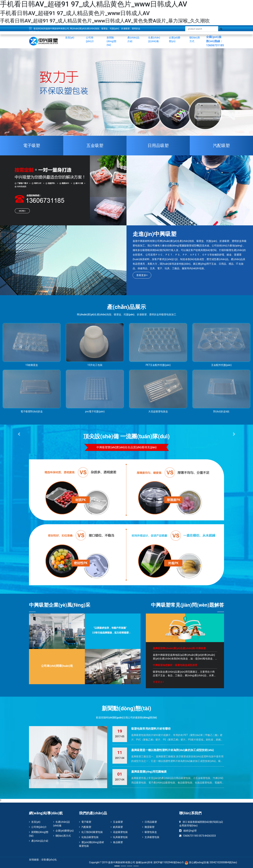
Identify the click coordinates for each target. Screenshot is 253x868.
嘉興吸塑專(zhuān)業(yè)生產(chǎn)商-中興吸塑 (179, 648)
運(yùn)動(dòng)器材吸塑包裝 (92, 844)
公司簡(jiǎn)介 (90, 39)
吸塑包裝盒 (150, 832)
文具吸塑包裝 (151, 837)
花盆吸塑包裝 (119, 832)
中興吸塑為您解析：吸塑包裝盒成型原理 (175, 665)
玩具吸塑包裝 (119, 837)
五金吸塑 (95, 146)
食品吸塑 (117, 842)
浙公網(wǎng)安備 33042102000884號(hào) (211, 862)
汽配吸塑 (85, 827)
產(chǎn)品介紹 (133, 39)
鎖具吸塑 (117, 827)
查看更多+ (142, 275)
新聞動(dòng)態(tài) (111, 41)
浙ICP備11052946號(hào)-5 (168, 862)
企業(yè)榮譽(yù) (175, 39)
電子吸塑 (85, 822)
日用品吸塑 (158, 146)
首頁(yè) (70, 38)
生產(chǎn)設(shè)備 (154, 39)
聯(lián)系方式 (195, 39)
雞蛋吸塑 (148, 827)
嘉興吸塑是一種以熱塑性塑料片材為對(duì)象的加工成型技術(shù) (173, 750)
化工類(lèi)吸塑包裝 (91, 832)
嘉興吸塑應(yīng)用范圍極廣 (149, 772)
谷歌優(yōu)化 (49, 860)
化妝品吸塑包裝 (89, 837)
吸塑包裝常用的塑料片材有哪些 (151, 729)
